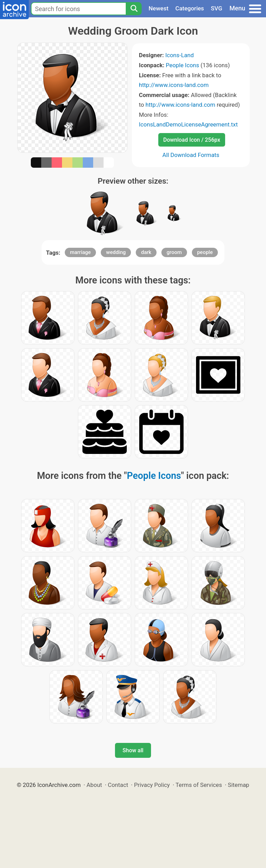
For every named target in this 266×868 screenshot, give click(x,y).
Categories (190, 8)
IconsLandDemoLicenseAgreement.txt (188, 124)
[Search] (134, 9)
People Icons (183, 65)
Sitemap (239, 785)
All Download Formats (191, 155)
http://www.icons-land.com (174, 85)
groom (174, 252)
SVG (217, 8)
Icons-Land (179, 55)
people (205, 252)
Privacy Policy (152, 785)
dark (146, 252)
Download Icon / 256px (192, 140)
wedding (116, 252)
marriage (80, 252)
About (94, 785)
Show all (133, 750)
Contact (118, 785)
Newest (158, 8)
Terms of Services (199, 785)
